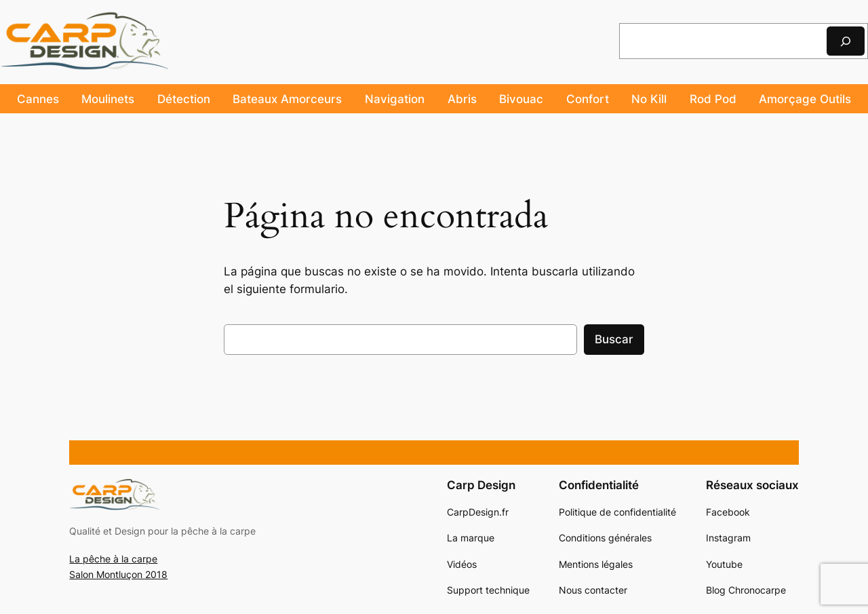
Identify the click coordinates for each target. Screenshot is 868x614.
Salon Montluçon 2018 (118, 574)
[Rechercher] (846, 41)
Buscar (614, 339)
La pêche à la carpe (113, 559)
